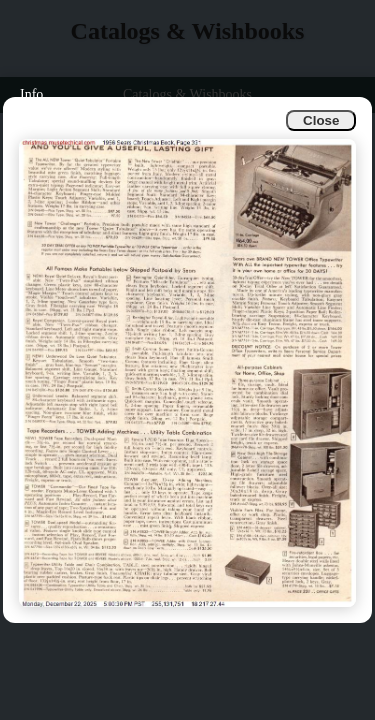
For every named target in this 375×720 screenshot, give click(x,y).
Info (31, 94)
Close (321, 120)
